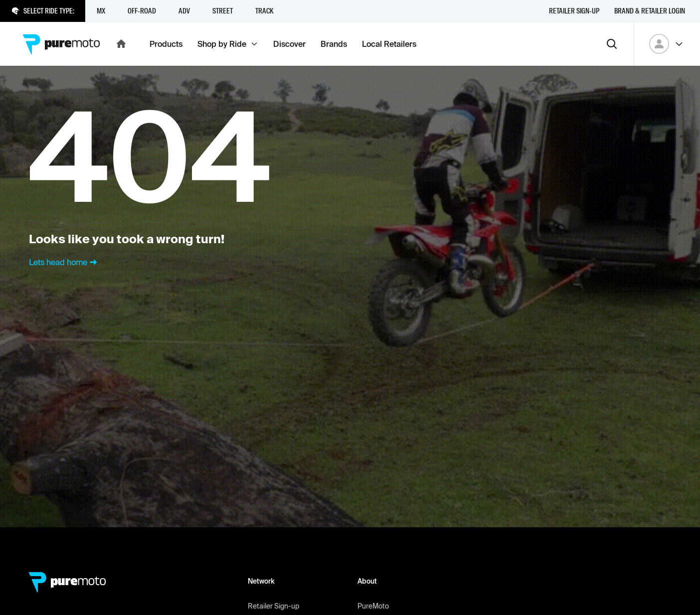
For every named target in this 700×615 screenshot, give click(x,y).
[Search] (612, 44)
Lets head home (64, 262)
